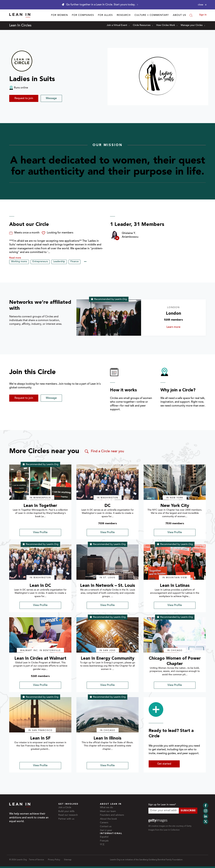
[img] (40, 482)
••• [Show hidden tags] (85, 262)
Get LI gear (106, 830)
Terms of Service (36, 860)
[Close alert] (202, 5)
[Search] (191, 15)
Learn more (178, 327)
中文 (102, 845)
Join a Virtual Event (118, 25)
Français (104, 841)
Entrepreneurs (40, 262)
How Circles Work (167, 25)
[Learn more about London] (109, 318)
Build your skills (66, 811)
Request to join (24, 98)
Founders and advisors (112, 815)
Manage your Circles (193, 25)
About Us (179, 15)
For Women (59, 15)
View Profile (40, 532)
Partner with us (66, 819)
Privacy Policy (54, 860)
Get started (164, 764)
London (174, 314)
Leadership (59, 262)
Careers (104, 823)
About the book (108, 819)
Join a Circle (65, 808)
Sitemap (68, 860)
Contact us (106, 827)
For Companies (83, 15)
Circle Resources (143, 25)
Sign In (203, 15)
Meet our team (108, 811)
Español (104, 837)
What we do (106, 808)
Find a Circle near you (104, 451)
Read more (15, 258)
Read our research (68, 815)
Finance (74, 262)
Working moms (19, 262)
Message (51, 98)
